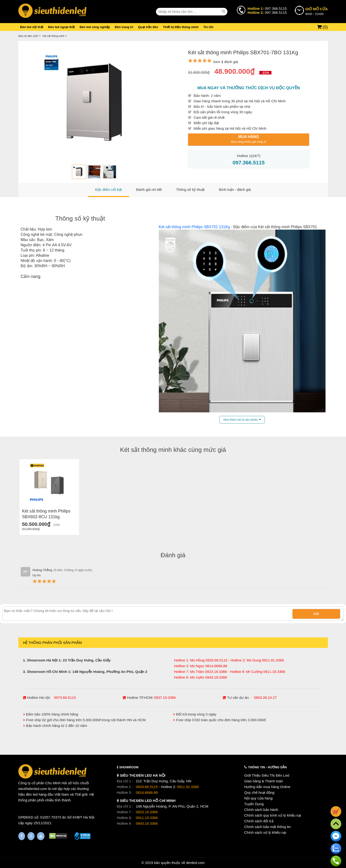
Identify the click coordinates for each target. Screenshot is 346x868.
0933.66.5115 (147, 787)
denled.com (195, 863)
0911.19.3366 (147, 818)
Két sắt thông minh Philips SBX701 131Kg (194, 227)
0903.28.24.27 (265, 698)
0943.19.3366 (147, 823)
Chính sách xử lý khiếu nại (265, 832)
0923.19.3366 (147, 812)
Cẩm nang (31, 276)
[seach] (224, 11)
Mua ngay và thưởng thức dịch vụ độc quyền (249, 88)
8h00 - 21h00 (316, 11)
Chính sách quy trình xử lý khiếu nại (273, 815)
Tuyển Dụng (254, 804)
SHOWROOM (129, 767)
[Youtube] (41, 836)
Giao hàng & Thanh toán (264, 781)
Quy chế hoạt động (259, 792)
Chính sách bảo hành (261, 810)
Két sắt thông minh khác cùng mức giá (173, 450)
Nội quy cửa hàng (258, 798)
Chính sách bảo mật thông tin (268, 827)
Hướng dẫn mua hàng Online (267, 787)
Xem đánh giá (225, 62)
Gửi (316, 614)
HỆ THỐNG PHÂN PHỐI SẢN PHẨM (53, 643)
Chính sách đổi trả (259, 821)
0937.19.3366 (165, 698)
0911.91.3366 (188, 787)
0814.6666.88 (147, 792)
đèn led (32, 794)
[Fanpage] (22, 836)
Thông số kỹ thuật (80, 218)
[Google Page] (31, 836)
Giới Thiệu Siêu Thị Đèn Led (267, 775)
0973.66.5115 (65, 698)
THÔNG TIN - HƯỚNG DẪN (267, 767)
